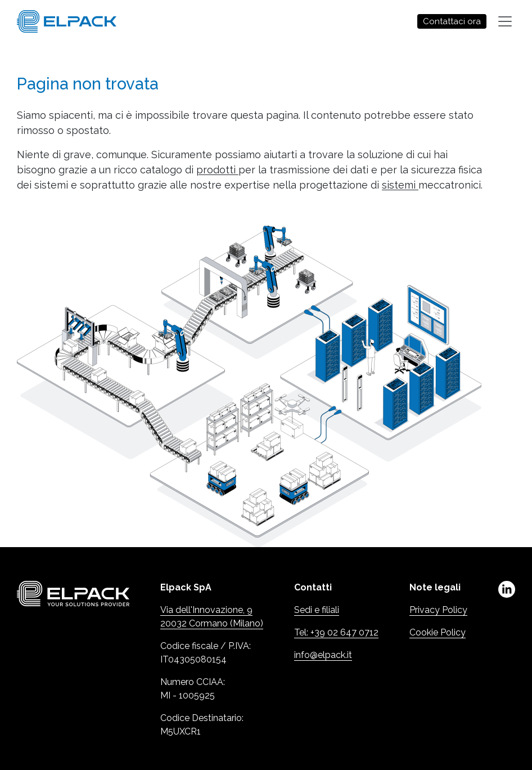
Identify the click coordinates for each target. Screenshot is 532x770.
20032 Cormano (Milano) (212, 623)
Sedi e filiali (317, 610)
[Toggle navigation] (505, 21)
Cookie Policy (438, 632)
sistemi (400, 185)
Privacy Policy (438, 610)
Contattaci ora (452, 21)
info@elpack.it (323, 655)
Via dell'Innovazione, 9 (206, 610)
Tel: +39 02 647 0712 (336, 632)
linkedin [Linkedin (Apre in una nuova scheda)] (507, 589)
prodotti (217, 170)
